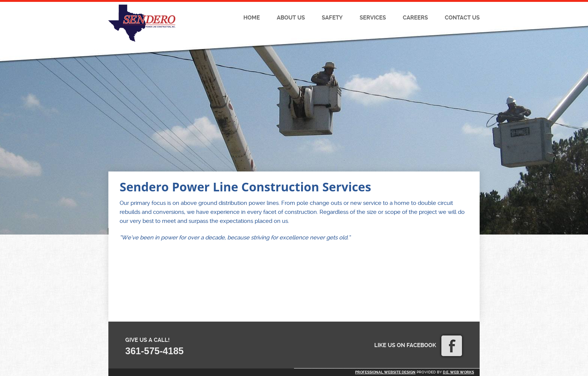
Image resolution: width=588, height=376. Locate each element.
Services (373, 18)
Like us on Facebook (418, 345)
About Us (291, 18)
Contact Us (462, 18)
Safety (332, 18)
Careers (415, 18)
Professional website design (385, 372)
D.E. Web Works (458, 372)
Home (252, 18)
